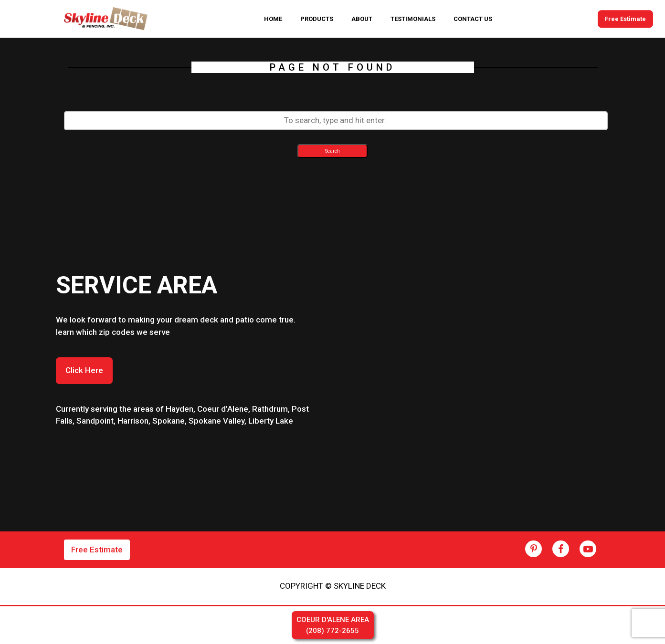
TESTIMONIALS (413, 19)
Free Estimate (625, 19)
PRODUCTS (317, 19)
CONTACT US (473, 19)
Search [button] (332, 151)
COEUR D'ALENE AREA (333, 626)
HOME (273, 19)
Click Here (84, 370)
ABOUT (362, 19)
